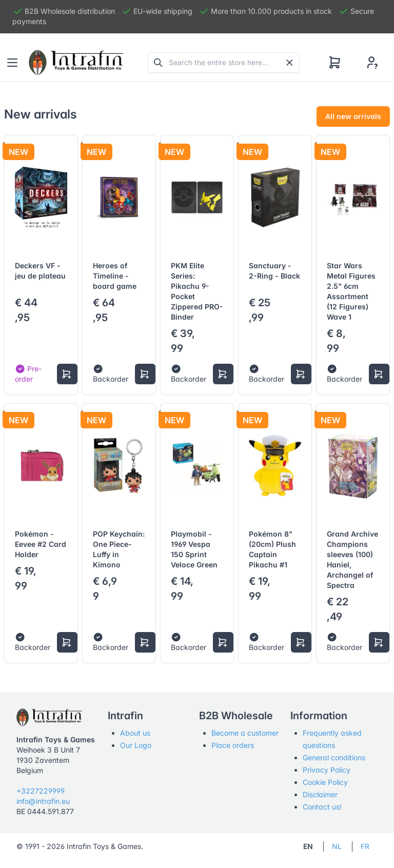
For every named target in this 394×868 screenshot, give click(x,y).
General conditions (334, 757)
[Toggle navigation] (12, 63)
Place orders (233, 745)
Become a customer (245, 733)
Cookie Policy (325, 782)
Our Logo (136, 745)
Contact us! (322, 807)
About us (135, 733)
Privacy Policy (327, 770)
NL (337, 846)
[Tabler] (76, 63)
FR (365, 846)
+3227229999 (41, 791)
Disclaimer (320, 794)
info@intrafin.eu (43, 801)
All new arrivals (353, 116)
